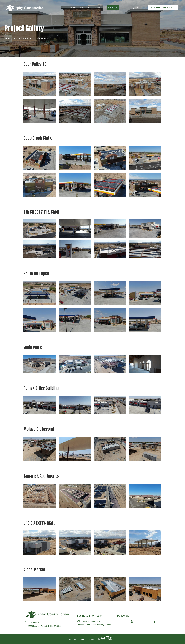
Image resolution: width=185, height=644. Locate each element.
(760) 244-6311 (33, 622)
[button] (105, 8)
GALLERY (113, 8)
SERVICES (98, 8)
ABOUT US (85, 8)
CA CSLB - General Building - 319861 (97, 625)
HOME (73, 8)
